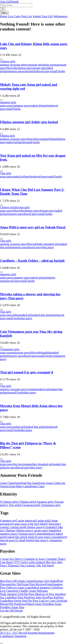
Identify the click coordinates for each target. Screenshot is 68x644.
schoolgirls (29, 71)
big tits (17, 464)
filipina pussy (23, 530)
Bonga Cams (37, 486)
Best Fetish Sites (18, 601)
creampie (43, 139)
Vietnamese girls (10, 349)
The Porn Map (32, 594)
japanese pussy (22, 106)
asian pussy (7, 106)
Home (4, 16)
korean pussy (48, 211)
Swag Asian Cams (49, 483)
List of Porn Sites (50, 594)
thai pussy (48, 247)
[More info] (1, 59)
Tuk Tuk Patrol (44, 565)
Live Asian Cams (21, 588)
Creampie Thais (54, 559)
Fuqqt (49, 584)
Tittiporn (12, 565)
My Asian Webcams (36, 591)
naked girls (37, 106)
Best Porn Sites (20, 597)
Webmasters (60, 16)
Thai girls (6, 173)
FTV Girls (19, 562)
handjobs (47, 353)
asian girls (37, 65)
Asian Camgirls (27, 581)
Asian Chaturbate (10, 483)
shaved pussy (43, 71)
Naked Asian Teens (38, 604)
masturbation (44, 534)
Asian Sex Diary (11, 559)
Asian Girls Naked (47, 581)
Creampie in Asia (32, 559)
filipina (53, 139)
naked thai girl (41, 315)
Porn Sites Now (38, 597)
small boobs (58, 71)
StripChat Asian (30, 483)
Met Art (49, 562)
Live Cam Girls (52, 601)
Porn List (27, 16)
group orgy (40, 68)
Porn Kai (53, 597)
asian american (23, 65)
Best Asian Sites (15, 607)
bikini (17, 315)
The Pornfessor (18, 604)
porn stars (17, 71)
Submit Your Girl (43, 16)
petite (8, 71)
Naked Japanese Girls (44, 588)
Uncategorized (29, 505)
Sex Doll (17, 584)
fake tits (43, 244)
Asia (9, 2)
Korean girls (22, 207)
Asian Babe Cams (19, 486)
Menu (4, 13)
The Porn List (35, 601)
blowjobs (12, 68)
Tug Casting (26, 565)
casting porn (16, 527)
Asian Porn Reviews (34, 584)
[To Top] (1, 643)
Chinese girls (8, 61)
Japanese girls (8, 102)
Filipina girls (7, 136)
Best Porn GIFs (9, 581)
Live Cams (14, 16)
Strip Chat (19, 591)
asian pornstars (52, 65)
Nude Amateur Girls (12, 594)
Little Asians (35, 562)
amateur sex (7, 65)
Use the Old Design (11, 611)
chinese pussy (25, 68)
